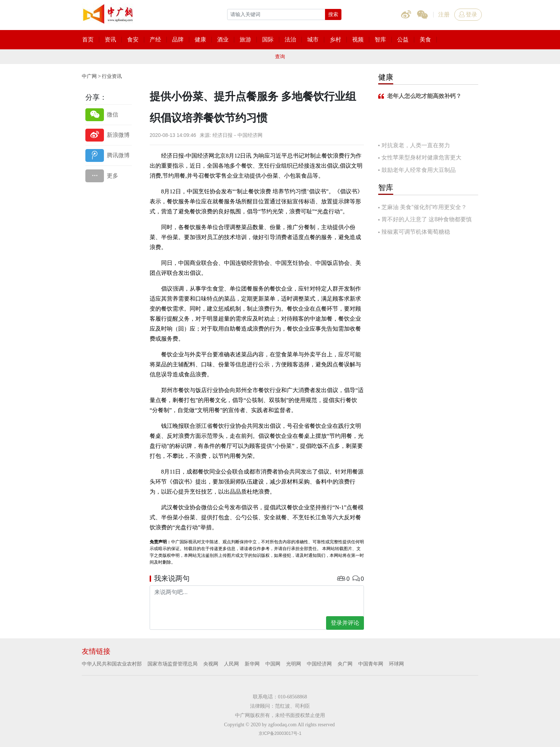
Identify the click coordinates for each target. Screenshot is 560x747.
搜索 (333, 14)
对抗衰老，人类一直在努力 (416, 145)
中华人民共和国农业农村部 (112, 664)
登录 (468, 14)
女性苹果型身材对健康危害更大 (421, 157)
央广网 (345, 664)
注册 (444, 14)
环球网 (396, 664)
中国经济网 (319, 664)
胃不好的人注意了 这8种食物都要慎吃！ (425, 220)
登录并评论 (345, 623)
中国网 (273, 664)
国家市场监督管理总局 (172, 664)
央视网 (211, 664)
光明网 (294, 664)
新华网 (252, 664)
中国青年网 (371, 664)
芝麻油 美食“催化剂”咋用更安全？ (424, 207)
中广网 (89, 76)
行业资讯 (112, 76)
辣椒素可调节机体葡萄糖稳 (416, 232)
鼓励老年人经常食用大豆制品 (419, 170)
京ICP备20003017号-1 (280, 733)
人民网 (231, 664)
